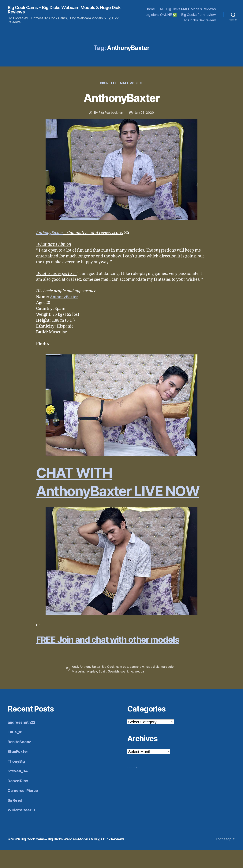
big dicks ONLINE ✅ (161, 15)
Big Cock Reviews (131, 785)
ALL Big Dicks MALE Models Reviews (188, 9)
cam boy (122, 685)
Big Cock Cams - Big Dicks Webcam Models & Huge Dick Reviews (61, 10)
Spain (102, 690)
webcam (140, 690)
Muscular (78, 690)
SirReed (15, 818)
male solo (167, 685)
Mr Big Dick (136, 785)
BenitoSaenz (19, 760)
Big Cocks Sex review (199, 20)
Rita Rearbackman (111, 113)
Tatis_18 (15, 750)
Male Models (132, 84)
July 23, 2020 (144, 113)
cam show (137, 685)
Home (150, 9)
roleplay (91, 690)
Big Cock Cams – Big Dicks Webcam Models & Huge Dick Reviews (74, 857)
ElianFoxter (18, 770)
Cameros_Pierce (23, 809)
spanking (126, 690)
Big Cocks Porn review (199, 15)
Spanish (113, 690)
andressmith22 (22, 740)
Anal (75, 685)
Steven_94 (18, 789)
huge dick (152, 685)
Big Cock (108, 685)
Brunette (108, 84)
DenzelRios (18, 799)
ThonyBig (17, 779)
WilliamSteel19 (22, 828)
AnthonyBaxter (121, 98)
